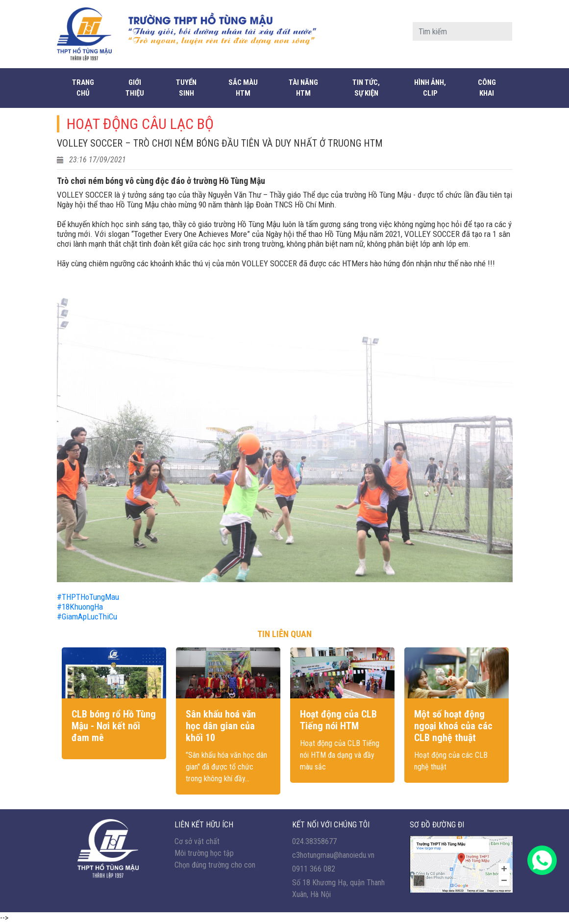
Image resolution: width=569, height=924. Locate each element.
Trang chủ (83, 88)
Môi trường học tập (204, 853)
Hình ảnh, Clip (430, 88)
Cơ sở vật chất (197, 841)
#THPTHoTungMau (89, 597)
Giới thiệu (135, 88)
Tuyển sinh (186, 88)
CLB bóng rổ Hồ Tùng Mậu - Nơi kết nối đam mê (114, 726)
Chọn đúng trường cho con (215, 865)
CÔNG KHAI (487, 88)
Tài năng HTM (303, 88)
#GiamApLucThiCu (87, 616)
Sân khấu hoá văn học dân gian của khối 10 (221, 726)
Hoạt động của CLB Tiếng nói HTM (338, 720)
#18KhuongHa (80, 607)
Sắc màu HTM (243, 88)
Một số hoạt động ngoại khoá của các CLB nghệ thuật (453, 726)
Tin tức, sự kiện (366, 88)
